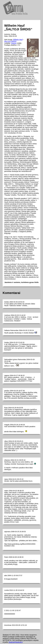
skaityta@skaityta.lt (16, 642)
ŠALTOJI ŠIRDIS (10, 41)
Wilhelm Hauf (18, 40)
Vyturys (14, 43)
